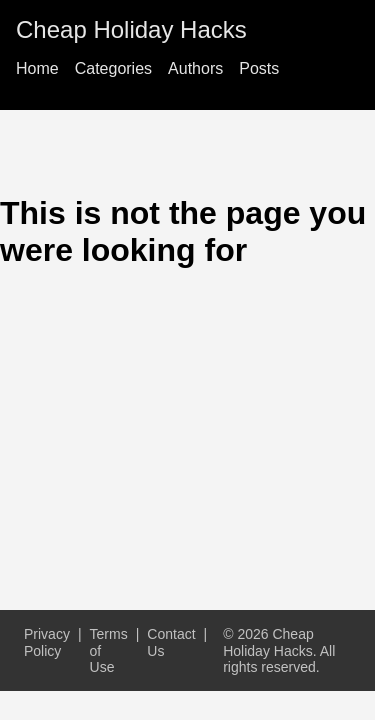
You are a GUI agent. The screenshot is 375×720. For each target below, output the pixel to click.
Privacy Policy (47, 642)
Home (37, 68)
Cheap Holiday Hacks (131, 29)
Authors (195, 68)
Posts (259, 68)
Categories (113, 68)
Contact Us (171, 642)
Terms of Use (109, 650)
